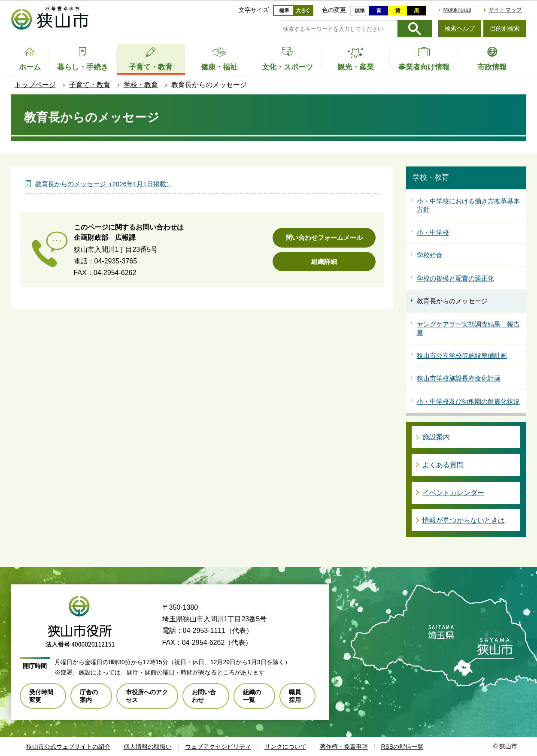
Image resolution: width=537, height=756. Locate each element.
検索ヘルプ (460, 28)
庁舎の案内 (89, 696)
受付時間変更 (41, 696)
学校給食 (430, 255)
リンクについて (285, 747)
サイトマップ (505, 10)
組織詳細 (324, 262)
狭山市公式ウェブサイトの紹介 (68, 747)
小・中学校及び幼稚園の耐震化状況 (468, 401)
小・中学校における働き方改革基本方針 (468, 205)
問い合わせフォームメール (324, 237)
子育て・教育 (90, 85)
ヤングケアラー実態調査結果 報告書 (468, 328)
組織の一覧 (252, 696)
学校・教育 (141, 85)
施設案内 (436, 437)
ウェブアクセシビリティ (218, 747)
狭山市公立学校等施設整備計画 (462, 355)
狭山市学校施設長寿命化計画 (459, 378)
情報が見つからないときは (464, 520)
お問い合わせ (204, 696)
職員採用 (295, 696)
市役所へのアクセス (147, 696)
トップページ (35, 85)
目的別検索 (505, 28)
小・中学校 (433, 232)
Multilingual (457, 10)
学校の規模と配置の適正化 (455, 278)
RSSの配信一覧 (402, 747)
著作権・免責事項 (344, 747)
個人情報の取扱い (148, 747)
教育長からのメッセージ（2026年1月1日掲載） (104, 184)
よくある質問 (443, 465)
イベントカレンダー (453, 493)
